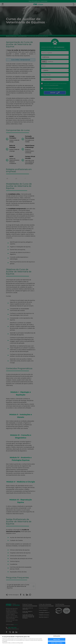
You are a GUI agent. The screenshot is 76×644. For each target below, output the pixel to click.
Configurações (57, 637)
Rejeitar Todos (57, 640)
